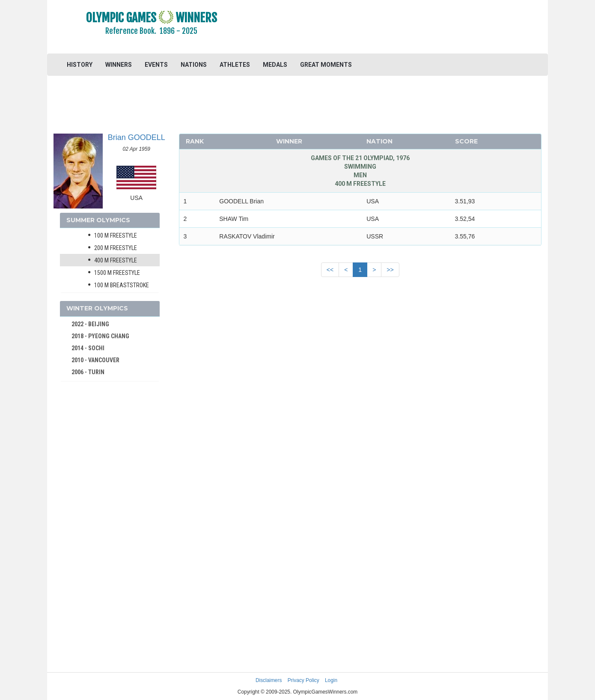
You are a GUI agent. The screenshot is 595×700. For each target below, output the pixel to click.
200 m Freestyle (116, 248)
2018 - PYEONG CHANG (100, 336)
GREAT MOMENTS (326, 65)
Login (331, 680)
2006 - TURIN (88, 372)
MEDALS (275, 65)
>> (390, 270)
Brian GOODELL (137, 137)
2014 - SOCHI (88, 348)
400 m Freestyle (116, 260)
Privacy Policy (303, 680)
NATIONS (194, 65)
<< (330, 270)
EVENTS (156, 65)
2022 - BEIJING (90, 324)
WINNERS (119, 65)
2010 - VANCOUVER (95, 360)
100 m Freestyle (116, 235)
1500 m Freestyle (117, 273)
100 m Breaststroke (122, 285)
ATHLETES (235, 65)
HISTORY (80, 65)
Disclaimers (269, 680)
